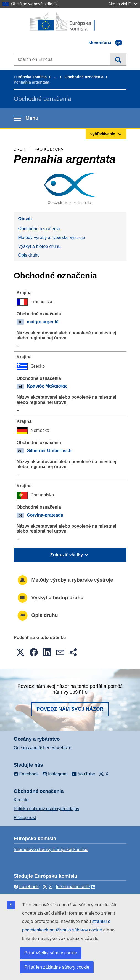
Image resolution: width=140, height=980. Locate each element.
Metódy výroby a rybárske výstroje (52, 237)
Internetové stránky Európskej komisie (51, 849)
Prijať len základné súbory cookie (57, 967)
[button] (20, 652)
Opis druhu (29, 255)
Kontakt (21, 800)
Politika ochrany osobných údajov (47, 809)
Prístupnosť (25, 817)
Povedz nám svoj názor (70, 709)
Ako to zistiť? (123, 4)
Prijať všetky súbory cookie (51, 953)
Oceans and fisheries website (43, 748)
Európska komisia (30, 77)
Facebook (26, 887)
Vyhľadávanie (118, 59)
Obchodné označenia (84, 77)
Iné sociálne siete (73, 887)
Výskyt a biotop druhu (39, 246)
